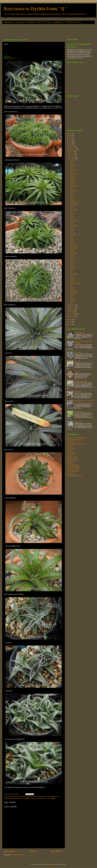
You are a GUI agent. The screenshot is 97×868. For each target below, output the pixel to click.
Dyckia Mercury (8, 798)
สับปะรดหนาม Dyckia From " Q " (35, 9)
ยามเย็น (72, 198)
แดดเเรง (72, 161)
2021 (70, 133)
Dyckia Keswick (42, 797)
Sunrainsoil (70, 446)
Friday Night (73, 235)
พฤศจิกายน (73, 149)
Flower (72, 286)
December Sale (78, 411)
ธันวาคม (73, 147)
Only (71, 272)
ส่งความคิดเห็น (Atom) (17, 855)
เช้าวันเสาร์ (73, 200)
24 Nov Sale (78, 352)
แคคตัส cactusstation (73, 471)
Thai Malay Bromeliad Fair (72, 22)
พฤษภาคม (73, 307)
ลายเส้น (72, 295)
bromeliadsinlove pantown (74, 467)
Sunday (72, 163)
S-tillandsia (70, 450)
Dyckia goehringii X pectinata (18, 797)
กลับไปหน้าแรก (8, 22)
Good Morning (74, 186)
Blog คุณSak (70, 455)
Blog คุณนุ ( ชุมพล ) (72, 457)
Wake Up (72, 214)
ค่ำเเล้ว (72, 193)
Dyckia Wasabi (74, 274)
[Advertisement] (34, 31)
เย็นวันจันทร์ (73, 253)
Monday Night (74, 221)
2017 (70, 143)
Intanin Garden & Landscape (75, 440)
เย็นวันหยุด (73, 165)
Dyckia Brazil (70, 442)
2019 (70, 138)
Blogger (64, 864)
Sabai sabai (73, 244)
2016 (70, 145)
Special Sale (78, 392)
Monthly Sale (73, 184)
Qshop (39, 22)
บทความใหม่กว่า (10, 851)
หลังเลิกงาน (73, 175)
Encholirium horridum (37, 798)
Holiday (72, 279)
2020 (70, 136)
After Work (73, 281)
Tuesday (72, 219)
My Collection (74, 293)
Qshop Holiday (74, 246)
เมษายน (73, 310)
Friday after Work (75, 202)
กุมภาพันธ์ (73, 314)
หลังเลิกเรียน (73, 249)
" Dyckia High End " (79, 333)
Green (72, 223)
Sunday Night (74, 226)
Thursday (72, 177)
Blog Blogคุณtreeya (72, 459)
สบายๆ (72, 168)
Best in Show (47, 22)
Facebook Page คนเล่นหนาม (75, 476)
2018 (70, 140)
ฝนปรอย (72, 277)
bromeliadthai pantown (73, 465)
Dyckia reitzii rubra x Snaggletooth (22, 798)
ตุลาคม (72, 152)
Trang (72, 216)
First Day (72, 233)
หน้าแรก (33, 851)
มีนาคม (72, 312)
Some (72, 188)
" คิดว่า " (76, 372)
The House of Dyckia (73, 461)
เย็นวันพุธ (72, 179)
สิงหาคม (73, 156)
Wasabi (72, 207)
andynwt (51, 864)
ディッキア (47, 798)
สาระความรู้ (19, 22)
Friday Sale (77, 361)
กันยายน (73, 154)
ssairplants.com (71, 474)
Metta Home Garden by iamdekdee (76, 438)
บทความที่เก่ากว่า (57, 851)
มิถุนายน (73, 305)
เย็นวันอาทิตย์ (74, 290)
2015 (70, 319)
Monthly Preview (74, 191)
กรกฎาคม (73, 159)
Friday (72, 237)
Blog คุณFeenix (71, 452)
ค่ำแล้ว (72, 230)
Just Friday (73, 172)
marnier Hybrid (74, 170)
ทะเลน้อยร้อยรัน (58, 22)
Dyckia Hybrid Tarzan (31, 797)
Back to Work (74, 209)
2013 (70, 324)
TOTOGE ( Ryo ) (71, 448)
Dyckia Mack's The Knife (53, 797)
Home (72, 212)
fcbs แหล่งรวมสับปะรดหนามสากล (76, 444)
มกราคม (73, 317)
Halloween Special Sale (81, 381)
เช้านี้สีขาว (73, 182)
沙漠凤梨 (53, 798)
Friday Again (73, 205)
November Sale (78, 422)
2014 (70, 322)
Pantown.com (71, 463)
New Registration (30, 22)
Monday (72, 256)
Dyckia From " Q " (12, 58)
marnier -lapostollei (75, 284)
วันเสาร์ (72, 265)
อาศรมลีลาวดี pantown (73, 469)
